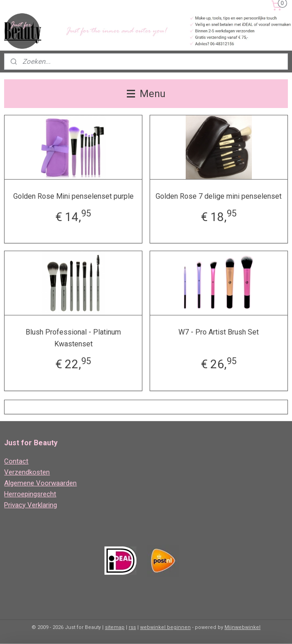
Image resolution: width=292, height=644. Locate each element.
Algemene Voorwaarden (40, 483)
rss (132, 627)
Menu (146, 93)
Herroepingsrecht (30, 494)
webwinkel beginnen (165, 627)
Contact (16, 461)
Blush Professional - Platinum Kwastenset (73, 338)
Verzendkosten (27, 472)
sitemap (115, 627)
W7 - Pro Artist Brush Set (219, 332)
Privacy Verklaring (31, 505)
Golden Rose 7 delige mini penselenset (219, 196)
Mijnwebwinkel (242, 627)
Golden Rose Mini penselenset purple (73, 196)
